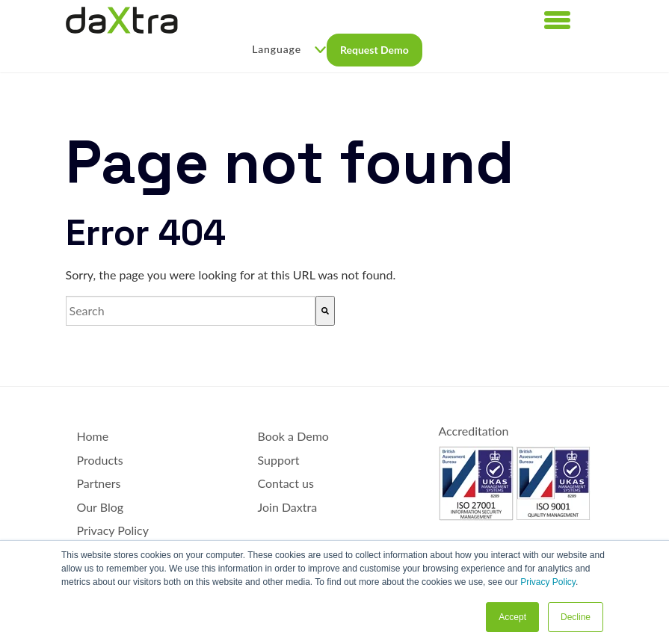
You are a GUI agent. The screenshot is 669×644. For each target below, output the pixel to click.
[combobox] (191, 311)
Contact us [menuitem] (286, 483)
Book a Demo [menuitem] (293, 436)
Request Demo (374, 50)
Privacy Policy (548, 582)
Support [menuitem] (279, 460)
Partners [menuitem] (99, 483)
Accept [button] (512, 617)
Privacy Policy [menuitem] (113, 530)
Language (289, 49)
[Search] (325, 311)
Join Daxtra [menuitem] (288, 507)
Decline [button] (576, 617)
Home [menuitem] (93, 436)
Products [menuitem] (100, 460)
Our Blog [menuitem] (101, 507)
